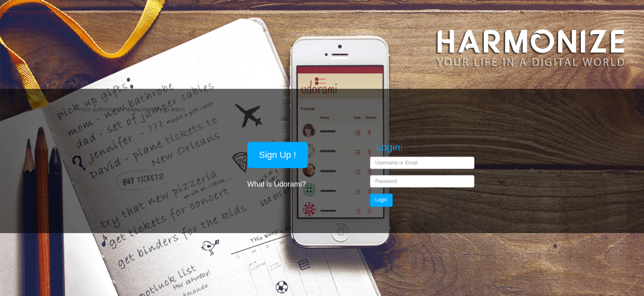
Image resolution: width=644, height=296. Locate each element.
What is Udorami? (278, 184)
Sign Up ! (278, 155)
